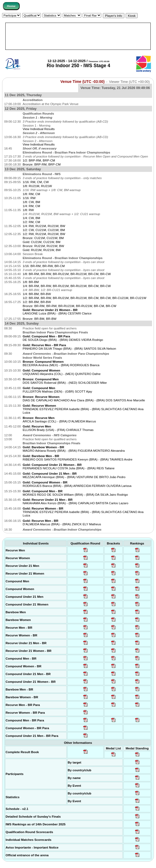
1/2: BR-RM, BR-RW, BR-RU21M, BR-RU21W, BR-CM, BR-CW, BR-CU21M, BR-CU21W (84, 298)
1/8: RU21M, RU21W (37, 186)
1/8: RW (28, 210)
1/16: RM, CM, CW (36, 182)
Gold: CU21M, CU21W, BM (41, 242)
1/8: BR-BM (31, 282)
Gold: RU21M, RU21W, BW (42, 250)
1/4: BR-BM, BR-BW (37, 294)
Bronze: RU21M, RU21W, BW (43, 246)
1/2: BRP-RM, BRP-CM (39, 160)
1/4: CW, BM (31, 218)
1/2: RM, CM (31, 222)
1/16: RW (29, 198)
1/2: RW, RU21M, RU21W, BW (44, 234)
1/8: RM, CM (31, 194)
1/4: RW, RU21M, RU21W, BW (44, 226)
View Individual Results (39, 129)
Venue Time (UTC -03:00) (82, 82)
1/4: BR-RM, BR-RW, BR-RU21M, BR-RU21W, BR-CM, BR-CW (67, 286)
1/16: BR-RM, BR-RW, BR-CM (44, 266)
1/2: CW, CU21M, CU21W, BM (44, 230)
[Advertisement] (78, 36)
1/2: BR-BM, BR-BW (37, 302)
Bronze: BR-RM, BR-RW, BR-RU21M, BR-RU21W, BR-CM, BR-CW (69, 306)
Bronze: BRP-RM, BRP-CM (42, 164)
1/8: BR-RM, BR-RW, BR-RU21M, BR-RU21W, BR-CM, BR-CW (67, 274)
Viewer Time (129, 82)
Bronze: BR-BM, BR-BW (39, 319)
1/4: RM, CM (31, 206)
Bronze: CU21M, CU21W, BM (43, 238)
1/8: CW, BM (31, 202)
